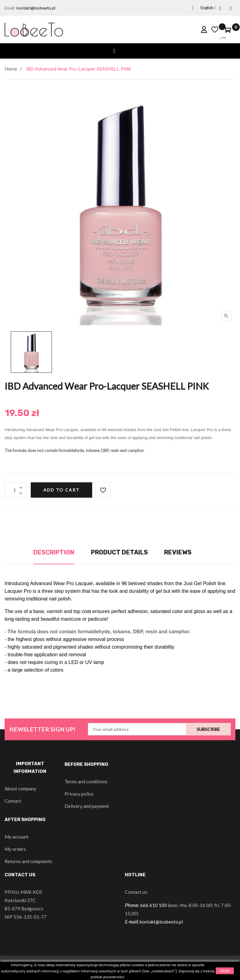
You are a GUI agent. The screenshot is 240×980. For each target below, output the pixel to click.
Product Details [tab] (119, 552)
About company (20, 789)
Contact (13, 801)
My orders (15, 849)
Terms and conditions (86, 781)
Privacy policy (79, 794)
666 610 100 (153, 905)
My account (17, 837)
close (225, 971)
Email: (10, 8)
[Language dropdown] (201, 8)
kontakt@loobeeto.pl (36, 8)
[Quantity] (15, 490)
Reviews (178, 552)
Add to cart (61, 490)
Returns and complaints (28, 861)
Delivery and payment (87, 806)
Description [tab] (54, 552)
